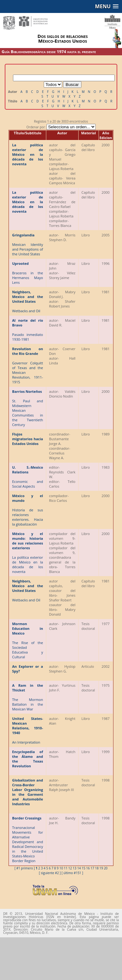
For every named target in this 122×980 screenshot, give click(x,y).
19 (101, 868)
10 (61, 868)
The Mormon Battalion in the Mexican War (27, 697)
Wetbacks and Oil (27, 301)
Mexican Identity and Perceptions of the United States (27, 244)
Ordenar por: (61, 127)
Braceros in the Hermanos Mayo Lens (27, 273)
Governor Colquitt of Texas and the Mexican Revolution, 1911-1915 (27, 365)
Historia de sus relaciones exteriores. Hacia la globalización (27, 510)
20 (106, 868)
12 (70, 868)
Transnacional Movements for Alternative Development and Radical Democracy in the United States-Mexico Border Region (27, 839)
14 (79, 868)
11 (65, 868)
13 (75, 868)
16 (88, 868)
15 (83, 868)
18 (97, 868)
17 (92, 868)
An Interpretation (27, 730)
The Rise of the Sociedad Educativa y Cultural (27, 640)
